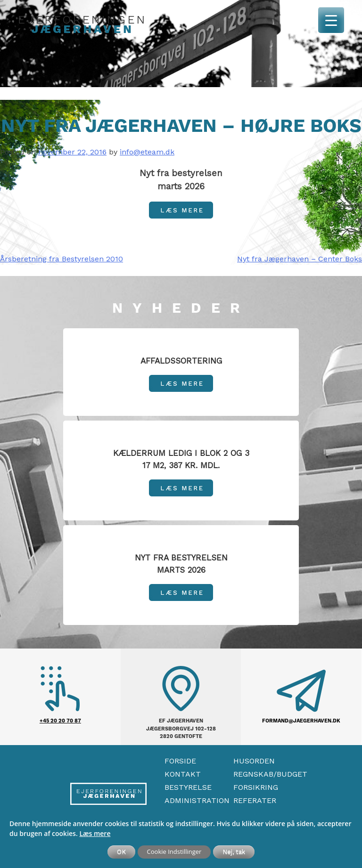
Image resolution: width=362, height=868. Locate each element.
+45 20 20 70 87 (60, 721)
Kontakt (183, 774)
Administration (197, 800)
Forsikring (256, 787)
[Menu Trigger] (331, 20)
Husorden (254, 761)
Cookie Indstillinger (174, 852)
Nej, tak (234, 852)
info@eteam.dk (147, 152)
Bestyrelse (188, 787)
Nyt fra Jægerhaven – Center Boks (300, 259)
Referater (255, 800)
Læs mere (95, 833)
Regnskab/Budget (270, 774)
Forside (180, 761)
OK (121, 852)
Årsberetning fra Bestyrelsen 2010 (62, 259)
